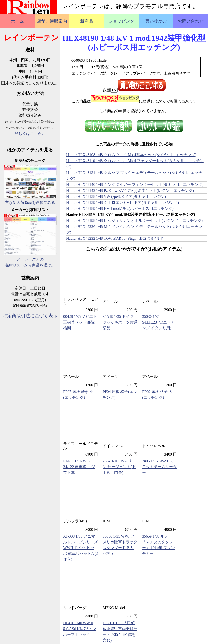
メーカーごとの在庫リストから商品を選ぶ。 (30, 259)
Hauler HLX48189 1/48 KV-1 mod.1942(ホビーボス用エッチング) (120, 209)
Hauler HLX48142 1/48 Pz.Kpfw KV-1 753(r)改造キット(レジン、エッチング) (130, 190)
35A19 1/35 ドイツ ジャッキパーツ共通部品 (120, 322)
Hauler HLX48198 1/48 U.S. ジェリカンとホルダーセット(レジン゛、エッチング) (134, 221)
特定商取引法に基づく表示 (30, 316)
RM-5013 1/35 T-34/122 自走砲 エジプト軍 (79, 467)
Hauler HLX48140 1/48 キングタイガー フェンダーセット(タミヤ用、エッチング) (135, 184)
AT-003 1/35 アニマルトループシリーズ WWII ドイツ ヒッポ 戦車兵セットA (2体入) (81, 548)
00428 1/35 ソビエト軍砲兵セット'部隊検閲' (80, 322)
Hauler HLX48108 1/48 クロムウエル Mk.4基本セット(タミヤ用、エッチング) (131, 155)
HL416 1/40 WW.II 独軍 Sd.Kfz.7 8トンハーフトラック (80, 629)
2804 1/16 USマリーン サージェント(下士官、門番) (119, 467)
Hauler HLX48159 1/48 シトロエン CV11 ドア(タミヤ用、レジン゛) (123, 202)
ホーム (17, 21)
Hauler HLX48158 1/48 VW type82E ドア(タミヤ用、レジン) (116, 196)
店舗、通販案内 (52, 21)
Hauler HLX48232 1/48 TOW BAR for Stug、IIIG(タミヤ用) (115, 238)
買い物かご (156, 21)
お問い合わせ (191, 21)
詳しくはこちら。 (30, 134)
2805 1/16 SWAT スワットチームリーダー (159, 467)
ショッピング (121, 21)
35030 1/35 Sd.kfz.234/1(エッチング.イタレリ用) (158, 322)
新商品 (87, 21)
